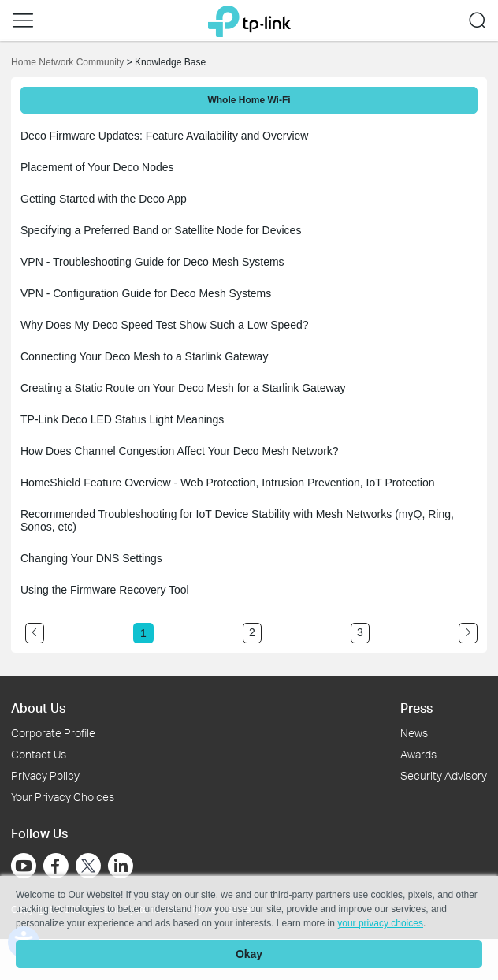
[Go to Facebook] (56, 866)
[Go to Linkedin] (121, 866)
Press (416, 708)
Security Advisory (444, 775)
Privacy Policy (45, 775)
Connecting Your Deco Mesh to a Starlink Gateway (144, 356)
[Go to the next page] (468, 633)
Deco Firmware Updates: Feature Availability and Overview (164, 136)
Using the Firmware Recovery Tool (105, 590)
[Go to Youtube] (24, 866)
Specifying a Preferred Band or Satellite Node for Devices (161, 230)
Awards (418, 754)
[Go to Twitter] (88, 867)
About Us (38, 708)
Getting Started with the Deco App (104, 199)
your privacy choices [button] (380, 923)
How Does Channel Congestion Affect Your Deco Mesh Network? (180, 451)
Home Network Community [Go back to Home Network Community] (67, 62)
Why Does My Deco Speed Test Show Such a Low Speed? (165, 325)
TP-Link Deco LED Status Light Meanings (122, 419)
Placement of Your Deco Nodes (97, 167)
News (414, 733)
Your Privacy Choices (63, 797)
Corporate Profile (53, 733)
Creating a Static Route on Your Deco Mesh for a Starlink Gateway (183, 388)
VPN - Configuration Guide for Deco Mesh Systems (146, 293)
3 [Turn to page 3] (360, 632)
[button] (23, 20)
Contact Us (39, 754)
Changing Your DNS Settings (91, 558)
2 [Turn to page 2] (252, 632)
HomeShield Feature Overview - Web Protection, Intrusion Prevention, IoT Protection (228, 483)
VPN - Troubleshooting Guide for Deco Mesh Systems (152, 262)
